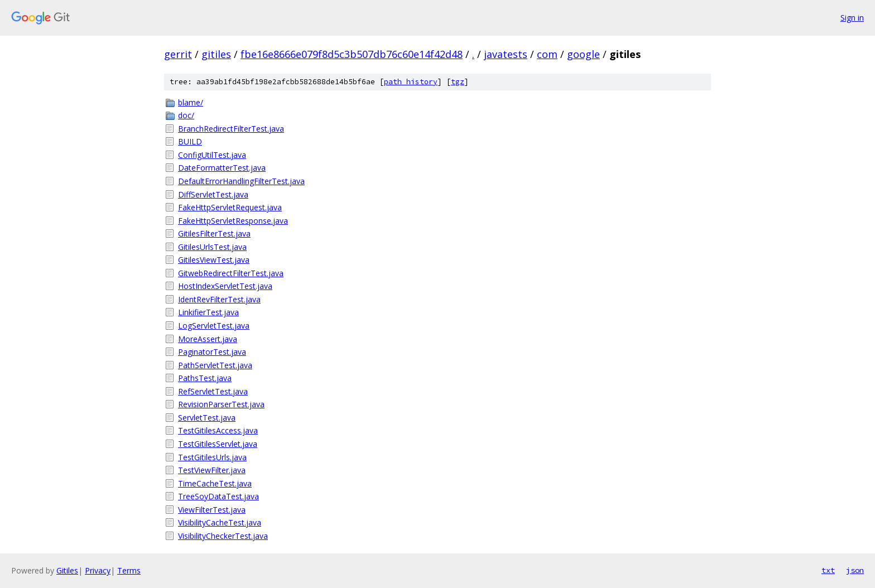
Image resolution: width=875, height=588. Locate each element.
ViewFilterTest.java (212, 510)
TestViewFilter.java (212, 470)
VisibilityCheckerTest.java (223, 536)
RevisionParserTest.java (221, 404)
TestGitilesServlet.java (218, 444)
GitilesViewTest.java (214, 260)
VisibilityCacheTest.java (220, 522)
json (855, 570)
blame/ (191, 102)
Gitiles (67, 570)
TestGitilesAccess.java (218, 430)
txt (828, 570)
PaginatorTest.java (212, 352)
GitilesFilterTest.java (214, 233)
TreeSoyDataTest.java (218, 496)
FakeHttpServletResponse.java (233, 221)
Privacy (98, 570)
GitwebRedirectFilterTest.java (231, 273)
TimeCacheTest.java (215, 483)
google (583, 54)
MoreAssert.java (208, 339)
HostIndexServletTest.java (225, 286)
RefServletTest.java (213, 391)
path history (411, 82)
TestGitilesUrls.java (212, 457)
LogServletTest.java (214, 326)
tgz (458, 82)
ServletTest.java (207, 418)
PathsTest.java (205, 378)
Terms (129, 570)
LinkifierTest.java (208, 312)
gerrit (178, 54)
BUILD (190, 141)
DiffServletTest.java (213, 194)
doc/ (186, 115)
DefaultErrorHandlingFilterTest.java (241, 181)
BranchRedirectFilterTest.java (231, 129)
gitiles (216, 54)
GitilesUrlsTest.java (212, 247)
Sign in (852, 18)
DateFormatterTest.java (222, 168)
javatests (506, 54)
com (547, 54)
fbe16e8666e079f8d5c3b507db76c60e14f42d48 (352, 54)
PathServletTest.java (215, 365)
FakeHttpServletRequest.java (230, 207)
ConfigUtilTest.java (212, 155)
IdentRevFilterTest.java (219, 299)
